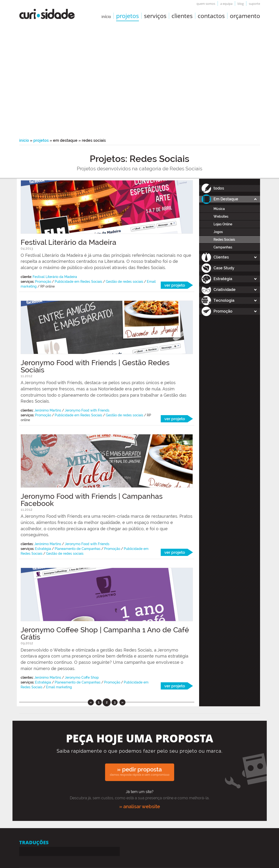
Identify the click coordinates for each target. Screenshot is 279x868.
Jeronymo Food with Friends (87, 410)
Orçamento (245, 16)
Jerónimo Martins (48, 410)
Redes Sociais (224, 240)
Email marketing (59, 687)
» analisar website (140, 806)
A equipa (226, 4)
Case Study (224, 268)
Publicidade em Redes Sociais (78, 282)
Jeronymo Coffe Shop (82, 677)
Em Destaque (226, 199)
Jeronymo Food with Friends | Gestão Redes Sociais (95, 366)
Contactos (211, 16)
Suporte (254, 4)
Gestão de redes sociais (125, 282)
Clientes (182, 16)
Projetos (128, 16)
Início (24, 140)
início (106, 17)
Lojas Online (223, 224)
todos (219, 188)
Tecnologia (224, 300)
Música (219, 209)
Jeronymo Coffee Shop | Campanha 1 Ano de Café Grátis (105, 633)
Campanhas (223, 247)
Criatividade (225, 290)
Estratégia (43, 549)
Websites (221, 216)
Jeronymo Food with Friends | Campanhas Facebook (92, 500)
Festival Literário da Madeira (68, 242)
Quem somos (206, 4)
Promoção (43, 282)
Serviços (155, 16)
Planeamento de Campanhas (78, 549)
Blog (241, 4)
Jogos (218, 232)
